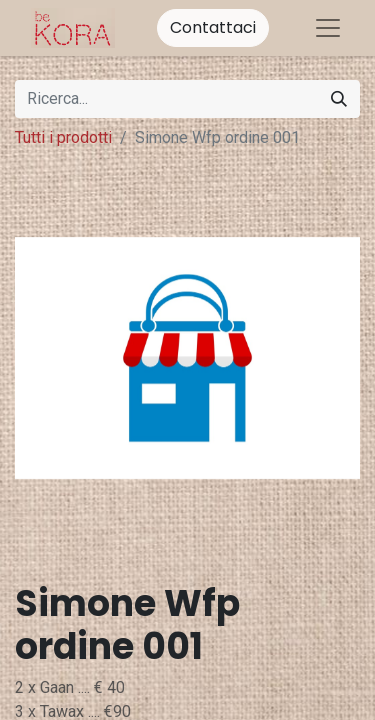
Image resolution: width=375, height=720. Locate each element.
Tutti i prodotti (63, 137)
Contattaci (213, 27)
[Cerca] (339, 99)
